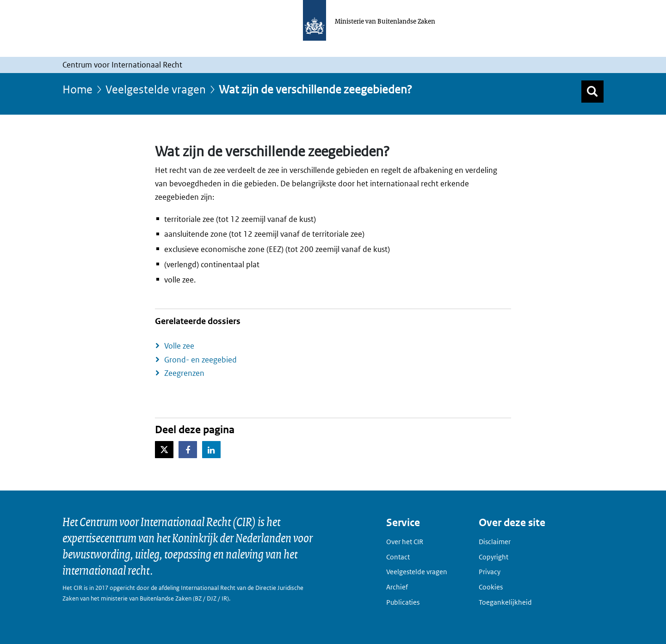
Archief (397, 587)
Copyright (493, 557)
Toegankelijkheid (505, 602)
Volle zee (179, 346)
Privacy (490, 572)
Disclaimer (495, 542)
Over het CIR (405, 542)
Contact (398, 557)
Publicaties (403, 602)
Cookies (491, 587)
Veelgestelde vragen (156, 89)
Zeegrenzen (184, 373)
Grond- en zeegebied (200, 360)
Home (77, 89)
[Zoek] (592, 92)
